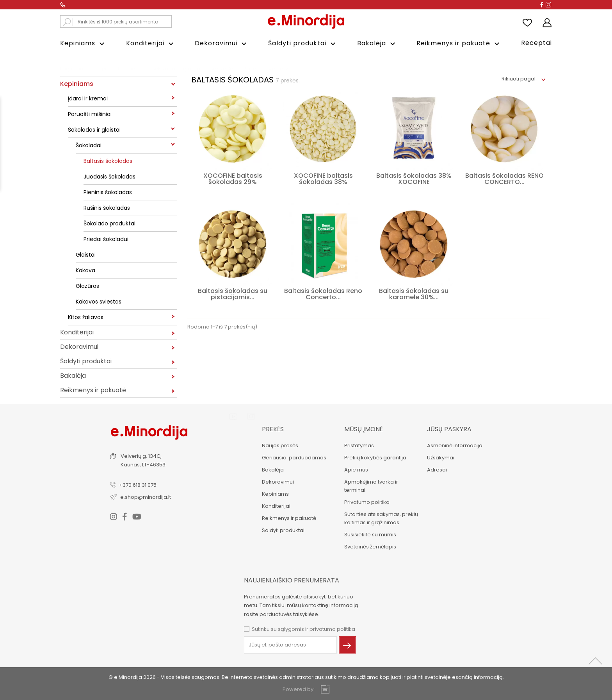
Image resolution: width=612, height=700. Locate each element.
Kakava (85, 270)
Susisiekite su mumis (370, 535)
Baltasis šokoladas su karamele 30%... (414, 294)
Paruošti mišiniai (90, 114)
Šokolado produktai (109, 223)
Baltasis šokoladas (108, 161)
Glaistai (86, 255)
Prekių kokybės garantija (375, 458)
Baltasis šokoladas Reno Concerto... (323, 294)
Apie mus (356, 470)
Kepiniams (83, 44)
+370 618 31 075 (138, 485)
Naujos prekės (280, 446)
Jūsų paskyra (449, 429)
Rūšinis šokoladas (107, 208)
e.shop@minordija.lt (146, 497)
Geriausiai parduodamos (294, 458)
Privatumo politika (367, 502)
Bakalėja (377, 44)
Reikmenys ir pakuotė (459, 44)
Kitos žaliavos (86, 317)
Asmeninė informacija (455, 446)
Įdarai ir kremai (88, 98)
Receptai (536, 43)
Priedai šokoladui (106, 239)
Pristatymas (359, 446)
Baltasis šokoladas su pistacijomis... (233, 294)
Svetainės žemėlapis (370, 547)
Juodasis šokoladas (109, 177)
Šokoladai (89, 145)
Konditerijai (151, 44)
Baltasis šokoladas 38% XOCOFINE (414, 179)
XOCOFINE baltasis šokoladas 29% (233, 179)
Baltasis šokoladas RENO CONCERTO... (504, 179)
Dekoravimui (222, 44)
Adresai (437, 470)
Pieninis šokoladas (108, 192)
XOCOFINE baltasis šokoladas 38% (323, 179)
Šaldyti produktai (303, 44)
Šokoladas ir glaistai (94, 130)
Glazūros (87, 286)
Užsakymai (441, 458)
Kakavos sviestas (99, 302)
